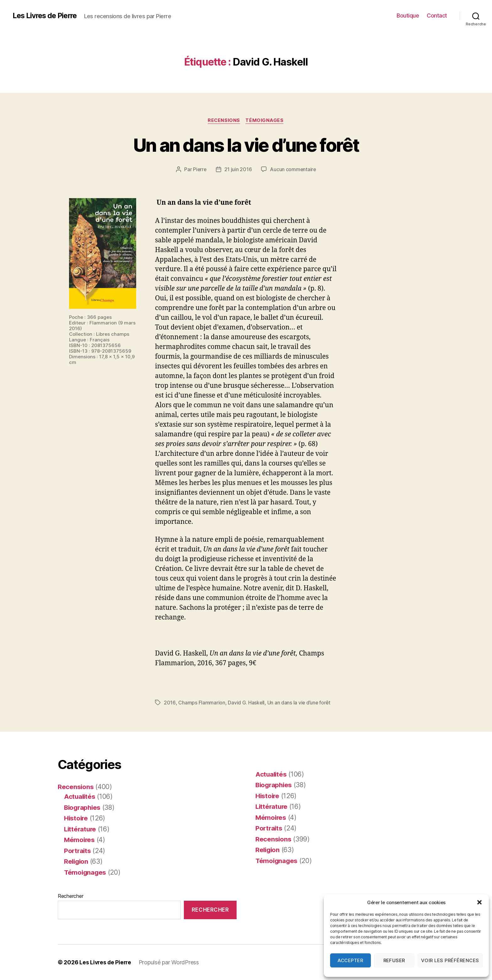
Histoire (76, 818)
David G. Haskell (246, 703)
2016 (170, 703)
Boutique (408, 16)
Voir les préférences (450, 960)
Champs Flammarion (201, 703)
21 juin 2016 (238, 170)
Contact (437, 16)
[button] (479, 902)
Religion (77, 861)
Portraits (78, 851)
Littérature (81, 829)
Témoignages (265, 121)
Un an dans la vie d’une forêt (246, 145)
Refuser (394, 960)
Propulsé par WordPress (170, 962)
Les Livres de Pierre (46, 16)
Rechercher (70, 896)
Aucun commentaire (293, 170)
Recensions (224, 121)
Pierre (199, 170)
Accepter (350, 960)
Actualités (80, 796)
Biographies (83, 807)
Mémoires (80, 840)
